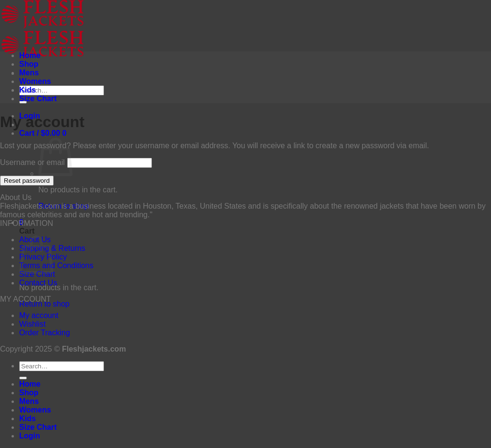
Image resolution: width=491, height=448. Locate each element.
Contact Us (38, 283)
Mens (29, 73)
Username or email (32, 162)
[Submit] (23, 378)
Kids (28, 90)
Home (30, 55)
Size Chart (38, 99)
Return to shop (44, 304)
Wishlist (32, 324)
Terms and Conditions (56, 265)
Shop (29, 64)
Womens (35, 81)
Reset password (27, 181)
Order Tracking (45, 333)
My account (39, 315)
